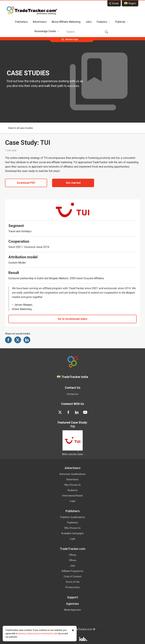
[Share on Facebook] (8, 340)
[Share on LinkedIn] (27, 340)
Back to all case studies (19, 128)
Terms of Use (72, 582)
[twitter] (60, 412)
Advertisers (40, 22)
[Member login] (72, 39)
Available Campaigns (72, 533)
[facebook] (68, 412)
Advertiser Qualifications (72, 474)
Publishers (21, 22)
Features (103, 22)
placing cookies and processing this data (38, 633)
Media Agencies (72, 610)
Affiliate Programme (72, 571)
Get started (73, 183)
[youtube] (85, 412)
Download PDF (26, 183)
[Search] (86, 32)
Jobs (89, 22)
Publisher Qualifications (73, 517)
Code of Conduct (73, 576)
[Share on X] (18, 340)
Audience (73, 490)
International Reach (72, 496)
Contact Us (72, 394)
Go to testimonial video (73, 319)
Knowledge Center (47, 31)
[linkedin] (77, 412)
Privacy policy (72, 587)
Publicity (122, 22)
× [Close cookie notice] (73, 630)
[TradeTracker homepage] (32, 10)
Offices (73, 555)
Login (73, 501)
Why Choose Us (72, 485)
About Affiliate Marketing (66, 22)
